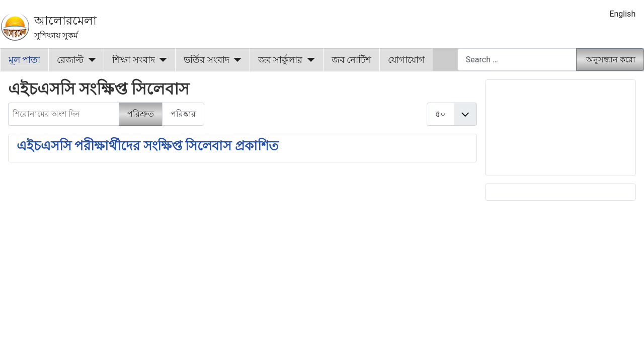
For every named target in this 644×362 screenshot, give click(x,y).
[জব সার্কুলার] (309, 60)
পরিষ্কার (183, 114)
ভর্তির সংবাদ (206, 60)
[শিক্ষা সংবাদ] (161, 60)
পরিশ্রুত (141, 114)
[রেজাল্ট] (90, 60)
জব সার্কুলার (280, 60)
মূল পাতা (24, 60)
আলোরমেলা (65, 21)
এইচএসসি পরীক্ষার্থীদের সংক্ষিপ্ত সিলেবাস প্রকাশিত (148, 146)
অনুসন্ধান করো (611, 60)
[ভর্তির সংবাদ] (236, 60)
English (622, 14)
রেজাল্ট (70, 60)
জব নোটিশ (351, 60)
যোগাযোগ (406, 60)
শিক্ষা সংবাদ (133, 60)
